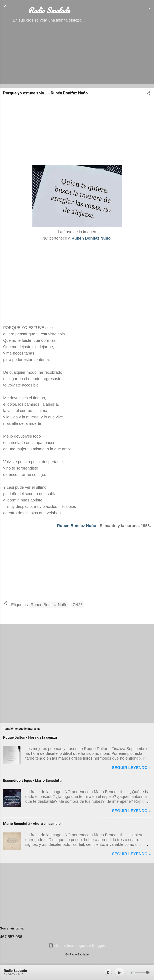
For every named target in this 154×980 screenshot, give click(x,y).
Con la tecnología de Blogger (77, 945)
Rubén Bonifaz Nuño (77, 526)
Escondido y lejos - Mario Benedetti (32, 780)
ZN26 (78, 605)
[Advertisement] (77, 57)
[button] (148, 94)
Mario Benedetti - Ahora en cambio (32, 824)
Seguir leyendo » (131, 768)
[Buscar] (148, 8)
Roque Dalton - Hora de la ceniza (30, 737)
